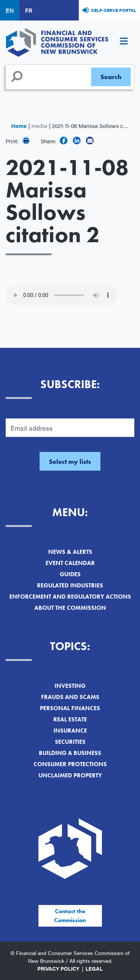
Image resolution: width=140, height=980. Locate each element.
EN (10, 10)
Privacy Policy (58, 968)
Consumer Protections (70, 764)
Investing (70, 686)
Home (19, 126)
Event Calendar (70, 563)
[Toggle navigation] (124, 42)
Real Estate (70, 719)
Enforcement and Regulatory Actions (70, 597)
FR (29, 10)
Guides (70, 574)
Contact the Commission (70, 916)
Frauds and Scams (70, 697)
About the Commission (70, 608)
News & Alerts (70, 552)
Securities (70, 742)
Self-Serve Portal (114, 10)
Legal (94, 968)
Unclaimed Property (70, 775)
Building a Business (70, 753)
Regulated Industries (70, 585)
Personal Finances (70, 708)
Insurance (70, 731)
